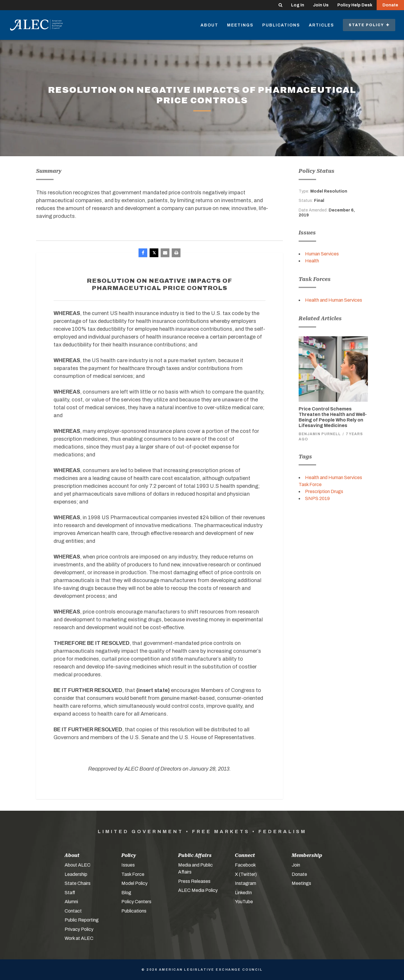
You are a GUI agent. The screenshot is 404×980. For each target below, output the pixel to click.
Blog (126, 893)
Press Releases (194, 881)
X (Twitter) (246, 874)
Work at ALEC (79, 938)
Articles (321, 25)
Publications (281, 25)
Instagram (246, 883)
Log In (298, 5)
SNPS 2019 (317, 498)
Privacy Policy (79, 929)
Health (312, 261)
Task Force (133, 874)
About (209, 25)
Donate (390, 5)
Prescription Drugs (324, 491)
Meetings (240, 25)
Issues (128, 865)
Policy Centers (136, 902)
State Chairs (78, 883)
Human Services (322, 254)
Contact (73, 911)
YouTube (244, 902)
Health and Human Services (334, 300)
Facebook (245, 865)
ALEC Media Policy (198, 890)
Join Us (321, 5)
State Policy (369, 25)
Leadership (76, 874)
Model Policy (134, 883)
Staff (70, 893)
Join (296, 865)
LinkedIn (243, 893)
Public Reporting (82, 920)
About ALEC (78, 865)
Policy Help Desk (355, 5)
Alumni (71, 902)
